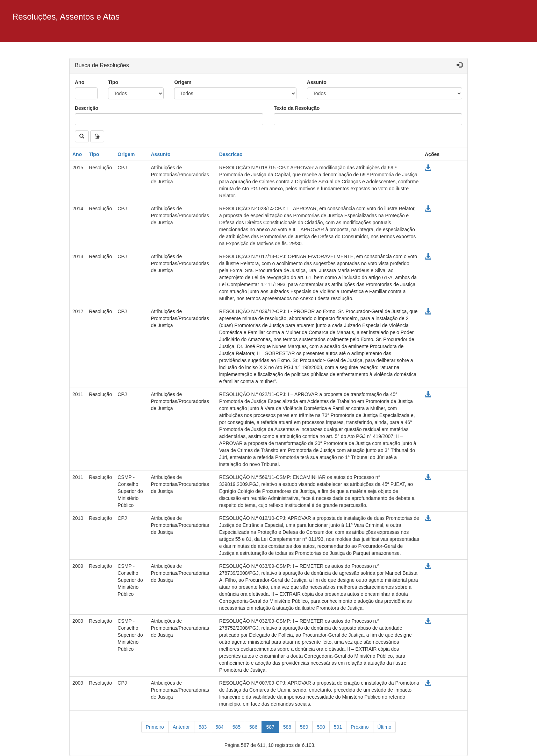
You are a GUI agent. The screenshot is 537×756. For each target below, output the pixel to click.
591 (338, 727)
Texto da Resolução (297, 108)
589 (304, 727)
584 (219, 727)
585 (237, 727)
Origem (183, 82)
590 (321, 727)
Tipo (113, 82)
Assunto (317, 82)
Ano (80, 82)
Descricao (231, 154)
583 (203, 727)
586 (253, 727)
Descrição (87, 108)
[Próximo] (360, 727)
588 (287, 727)
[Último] (385, 727)
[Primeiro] (155, 727)
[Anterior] (181, 727)
